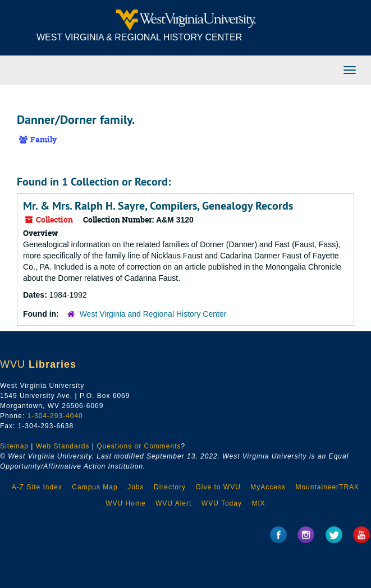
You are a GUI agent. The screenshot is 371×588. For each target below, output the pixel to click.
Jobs (136, 487)
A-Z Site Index (37, 487)
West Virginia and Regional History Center (153, 314)
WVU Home (125, 503)
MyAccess (268, 487)
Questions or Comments (139, 446)
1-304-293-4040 (55, 416)
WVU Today (222, 503)
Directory (170, 487)
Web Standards (63, 446)
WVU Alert (173, 503)
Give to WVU (218, 487)
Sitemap (14, 446)
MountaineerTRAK (327, 487)
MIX (258, 503)
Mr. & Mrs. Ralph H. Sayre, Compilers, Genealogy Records (158, 206)
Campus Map (95, 487)
